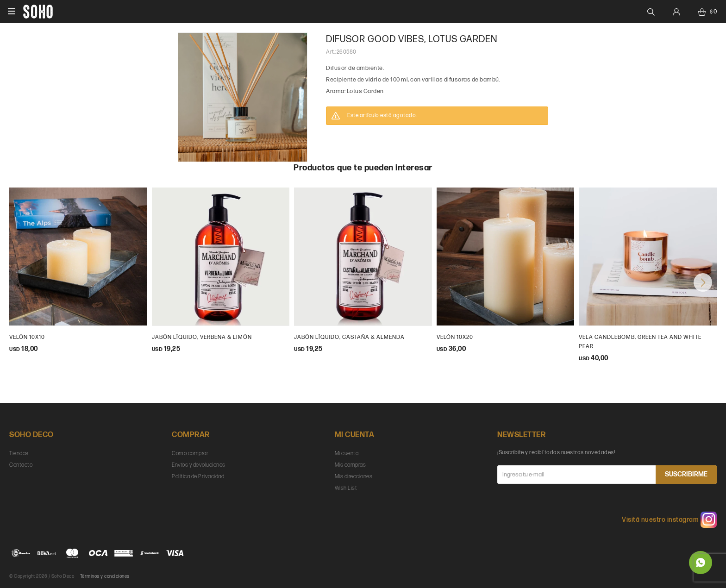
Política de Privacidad (198, 477)
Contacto (21, 465)
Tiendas (19, 454)
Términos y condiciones (105, 576)
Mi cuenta (347, 454)
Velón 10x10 (27, 337)
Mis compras (350, 465)
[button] (703, 282)
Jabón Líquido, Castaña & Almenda (349, 337)
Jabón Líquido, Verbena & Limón (202, 337)
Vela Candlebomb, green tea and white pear (640, 342)
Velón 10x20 (455, 337)
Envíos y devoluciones (199, 465)
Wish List (346, 488)
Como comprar (190, 454)
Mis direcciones (354, 477)
